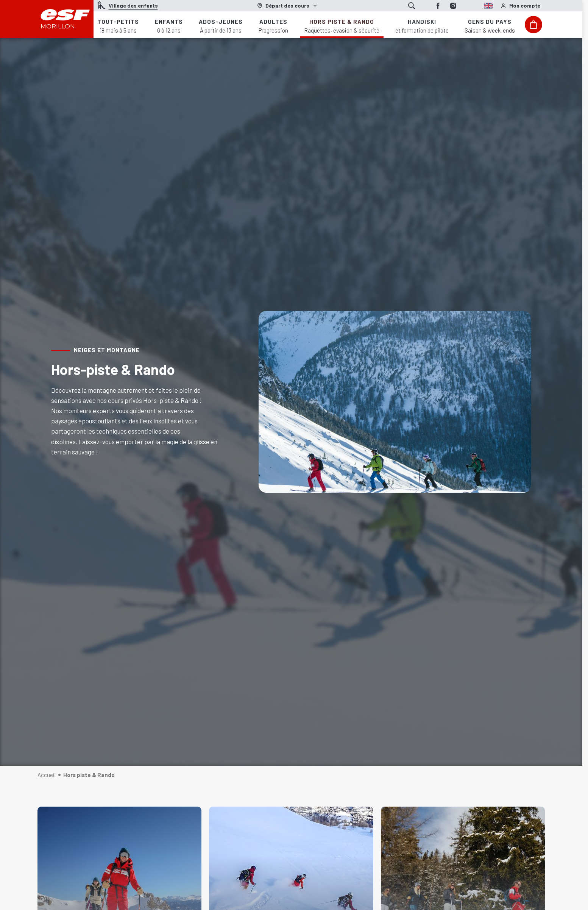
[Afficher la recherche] (412, 6)
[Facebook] (438, 6)
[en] (476, 5)
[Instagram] (453, 6)
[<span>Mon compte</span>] (520, 6)
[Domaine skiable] (287, 6)
